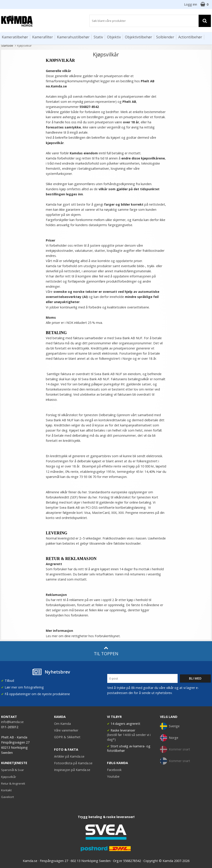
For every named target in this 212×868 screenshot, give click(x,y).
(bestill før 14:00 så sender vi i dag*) (129, 737)
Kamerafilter (43, 37)
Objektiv (114, 37)
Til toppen (106, 651)
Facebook (114, 770)
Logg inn (191, 4)
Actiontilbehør (190, 37)
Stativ (98, 37)
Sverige (170, 726)
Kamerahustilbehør (73, 37)
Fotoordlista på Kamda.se (73, 763)
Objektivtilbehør (139, 37)
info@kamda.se (12, 722)
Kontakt (6, 790)
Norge (169, 738)
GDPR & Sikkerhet (67, 737)
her (95, 497)
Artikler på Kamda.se (69, 756)
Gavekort (7, 797)
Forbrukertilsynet (107, 636)
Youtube (113, 776)
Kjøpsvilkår (9, 777)
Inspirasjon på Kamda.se (72, 770)
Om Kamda (62, 724)
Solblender (165, 37)
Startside (7, 45)
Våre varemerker (66, 730)
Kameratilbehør (15, 37)
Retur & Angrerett (13, 783)
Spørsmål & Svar (13, 770)
